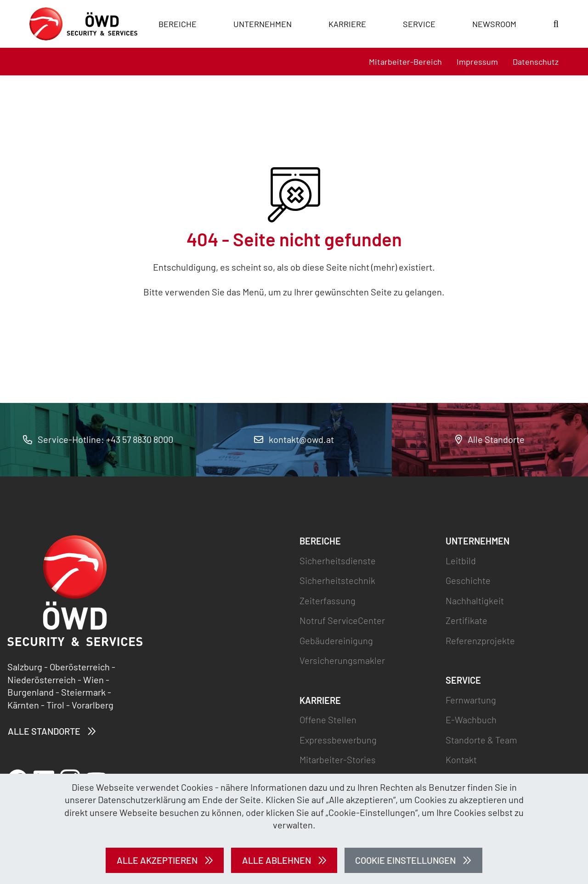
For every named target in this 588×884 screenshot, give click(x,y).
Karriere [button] (347, 24)
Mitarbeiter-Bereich (405, 62)
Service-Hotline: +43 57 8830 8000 (98, 439)
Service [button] (419, 24)
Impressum (477, 62)
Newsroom (494, 24)
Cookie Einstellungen (405, 860)
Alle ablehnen (277, 860)
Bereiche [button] (178, 24)
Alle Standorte (490, 439)
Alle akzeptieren (157, 860)
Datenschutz (536, 62)
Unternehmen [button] (263, 24)
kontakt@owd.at (294, 439)
